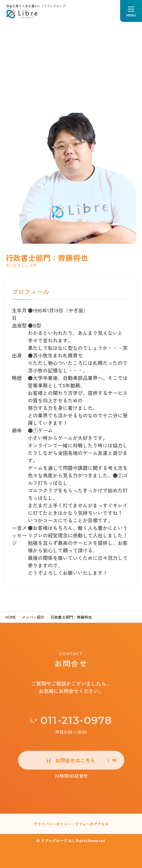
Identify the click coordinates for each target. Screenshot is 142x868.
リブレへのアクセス (92, 824)
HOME (11, 617)
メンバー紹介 (33, 617)
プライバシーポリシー (52, 824)
